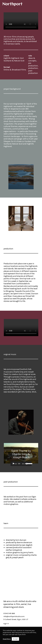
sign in (6, 623)
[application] (21, 464)
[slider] (19, 464)
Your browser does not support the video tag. (21, 21)
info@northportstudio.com (14, 616)
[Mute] (26, 464)
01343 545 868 (9, 613)
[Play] (13, 464)
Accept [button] (15, 639)
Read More (7, 639)
